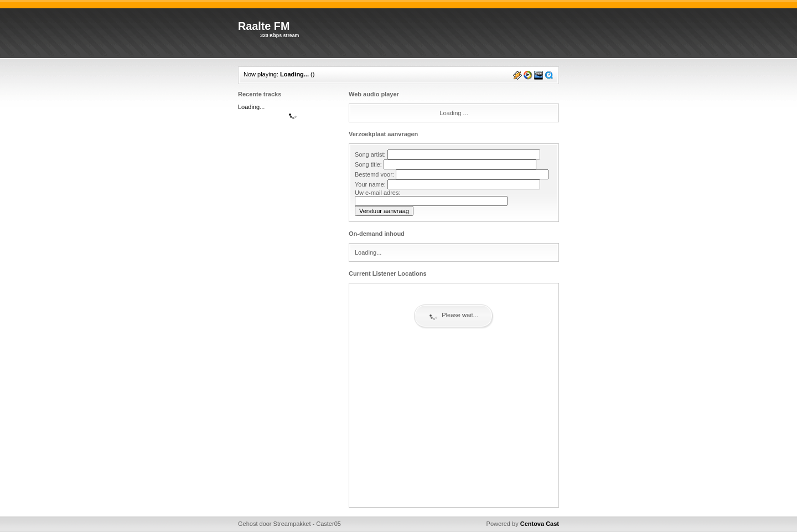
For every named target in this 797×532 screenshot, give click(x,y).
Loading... (294, 74)
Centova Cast (540, 524)
